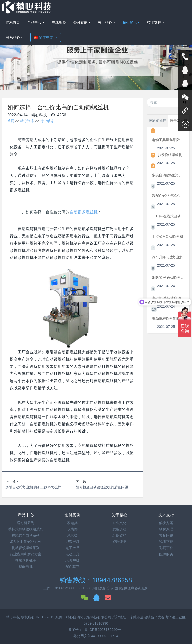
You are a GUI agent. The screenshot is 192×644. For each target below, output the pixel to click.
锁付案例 (80, 22)
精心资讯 (130, 22)
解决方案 (166, 523)
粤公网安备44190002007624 (96, 636)
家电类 (72, 523)
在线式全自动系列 (26, 535)
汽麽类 (72, 535)
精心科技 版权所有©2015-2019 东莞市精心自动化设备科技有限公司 (59, 617)
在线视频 (59, 22)
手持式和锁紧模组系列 (26, 529)
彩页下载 (166, 548)
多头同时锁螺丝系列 (26, 542)
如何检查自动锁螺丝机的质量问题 (102, 487)
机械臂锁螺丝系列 (26, 548)
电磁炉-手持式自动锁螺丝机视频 (170, 298)
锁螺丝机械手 (26, 560)
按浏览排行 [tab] (157, 121)
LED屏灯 (73, 542)
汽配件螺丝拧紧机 (166, 196)
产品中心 (34, 22)
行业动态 (47, 121)
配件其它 (72, 567)
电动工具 (72, 554)
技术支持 (154, 22)
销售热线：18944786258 (96, 580)
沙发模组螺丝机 (170, 155)
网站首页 (13, 22)
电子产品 (72, 548)
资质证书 (119, 542)
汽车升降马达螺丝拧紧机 (170, 257)
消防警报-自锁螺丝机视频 (170, 278)
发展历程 (119, 529)
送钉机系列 (26, 523)
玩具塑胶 (72, 560)
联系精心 (13, 37)
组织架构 (119, 535)
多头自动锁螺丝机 (166, 175)
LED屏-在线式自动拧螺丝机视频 (170, 216)
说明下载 (166, 542)
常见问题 (166, 535)
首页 (11, 121)
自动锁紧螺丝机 (84, 212)
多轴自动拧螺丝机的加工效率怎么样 (33, 487)
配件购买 (166, 554)
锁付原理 (166, 529)
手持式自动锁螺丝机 (168, 237)
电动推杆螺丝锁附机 (168, 319)
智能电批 (26, 567)
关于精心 (105, 22)
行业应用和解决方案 (26, 554)
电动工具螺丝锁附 (166, 140)
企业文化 (119, 523)
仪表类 (72, 529)
